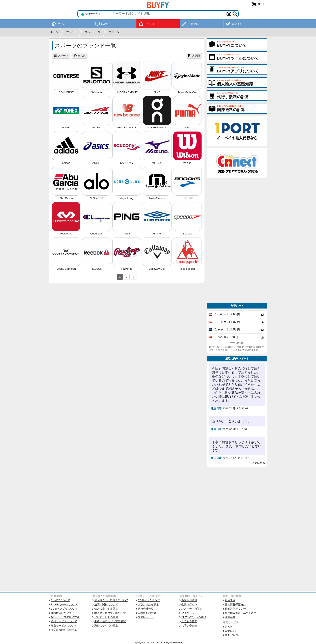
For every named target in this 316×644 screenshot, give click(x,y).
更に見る (260, 463)
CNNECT (231, 631)
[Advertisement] (237, 240)
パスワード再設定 (192, 609)
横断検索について (61, 613)
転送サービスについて (64, 626)
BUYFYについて (60, 600)
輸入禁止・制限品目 (106, 609)
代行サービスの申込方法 (65, 617)
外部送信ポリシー (235, 609)
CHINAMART (233, 635)
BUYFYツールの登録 (194, 617)
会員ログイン (189, 604)
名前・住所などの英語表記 (110, 621)
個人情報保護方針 (235, 604)
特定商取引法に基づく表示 (241, 613)
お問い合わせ (189, 626)
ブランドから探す (148, 604)
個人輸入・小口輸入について (111, 600)
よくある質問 (189, 621)
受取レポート (146, 617)
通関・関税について (106, 604)
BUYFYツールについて (64, 604)
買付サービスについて (64, 621)
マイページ (188, 613)
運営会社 (230, 617)
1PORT (229, 627)
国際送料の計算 (147, 613)
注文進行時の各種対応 (64, 630)
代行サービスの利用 (106, 617)
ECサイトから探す (149, 600)
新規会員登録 (189, 600)
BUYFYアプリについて (64, 609)
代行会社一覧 (146, 609)
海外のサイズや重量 (106, 626)
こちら (239, 350)
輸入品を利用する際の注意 (110, 613)
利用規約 (230, 600)
